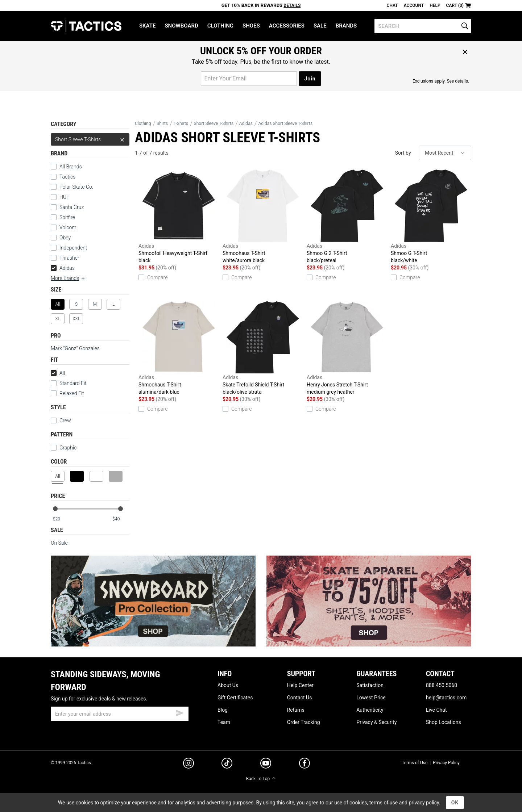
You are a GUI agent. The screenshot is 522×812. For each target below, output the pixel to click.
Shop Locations (444, 722)
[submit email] (180, 712)
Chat (392, 5)
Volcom (64, 227)
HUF (60, 197)
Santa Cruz (67, 207)
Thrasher (65, 258)
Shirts (162, 124)
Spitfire (63, 217)
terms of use (384, 803)
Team (224, 722)
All (58, 373)
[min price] (61, 519)
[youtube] (266, 765)
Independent (69, 248)
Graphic (64, 448)
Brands (346, 26)
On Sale (59, 543)
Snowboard (181, 26)
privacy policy (424, 803)
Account (414, 5)
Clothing (220, 26)
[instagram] (188, 764)
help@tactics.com (446, 698)
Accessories (287, 26)
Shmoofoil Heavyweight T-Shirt (179, 217)
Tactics (86, 26)
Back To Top (261, 779)
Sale (320, 26)
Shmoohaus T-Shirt (263, 217)
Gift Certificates (235, 698)
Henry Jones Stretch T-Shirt (347, 348)
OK (455, 803)
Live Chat (436, 710)
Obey (61, 238)
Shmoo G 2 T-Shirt (347, 217)
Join (310, 79)
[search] (423, 26)
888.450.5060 (442, 685)
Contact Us (300, 698)
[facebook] (304, 765)
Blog (223, 710)
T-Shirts (181, 124)
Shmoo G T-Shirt (431, 217)
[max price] (121, 519)
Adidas (63, 268)
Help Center (300, 685)
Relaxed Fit (67, 393)
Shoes (251, 26)
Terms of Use (415, 763)
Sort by (403, 153)
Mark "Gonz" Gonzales (75, 348)
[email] (120, 714)
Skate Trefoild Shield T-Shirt (263, 348)
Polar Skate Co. (72, 187)
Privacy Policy (446, 763)
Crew (61, 420)
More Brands (68, 278)
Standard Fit (69, 383)
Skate (147, 26)
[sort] (445, 153)
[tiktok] (227, 764)
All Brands (66, 167)
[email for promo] (249, 79)
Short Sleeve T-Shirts (90, 139)
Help (435, 5)
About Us (228, 685)
